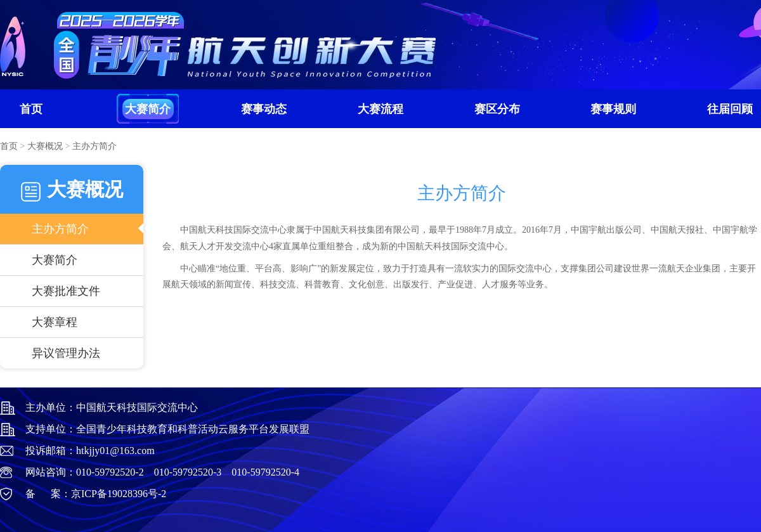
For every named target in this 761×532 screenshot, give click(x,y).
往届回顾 (730, 109)
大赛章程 (55, 322)
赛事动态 (264, 109)
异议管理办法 (66, 353)
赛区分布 (497, 109)
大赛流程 (380, 109)
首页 (31, 109)
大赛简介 (148, 109)
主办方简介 (60, 229)
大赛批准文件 (66, 291)
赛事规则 (613, 109)
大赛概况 (45, 146)
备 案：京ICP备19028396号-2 (96, 494)
